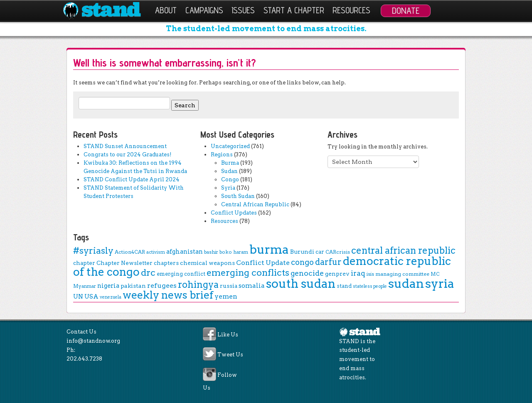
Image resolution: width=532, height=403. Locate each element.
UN (78, 297)
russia (229, 286)
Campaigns (204, 10)
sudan (406, 283)
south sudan (301, 284)
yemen (226, 296)
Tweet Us (230, 355)
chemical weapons (207, 263)
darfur (328, 262)
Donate (406, 10)
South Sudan (238, 196)
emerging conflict (181, 274)
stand (344, 286)
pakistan (133, 286)
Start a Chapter (294, 10)
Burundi (302, 252)
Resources (351, 10)
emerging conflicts (248, 273)
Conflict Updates (234, 213)
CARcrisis (338, 252)
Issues (243, 10)
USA (91, 297)
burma (269, 249)
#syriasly (93, 251)
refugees (162, 286)
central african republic (403, 250)
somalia (252, 286)
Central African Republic (255, 204)
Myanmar (85, 286)
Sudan (229, 171)
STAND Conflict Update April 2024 (132, 179)
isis (370, 274)
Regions (222, 155)
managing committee (402, 274)
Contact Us (81, 332)
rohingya (198, 285)
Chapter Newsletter (124, 263)
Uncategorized (230, 146)
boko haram (234, 252)
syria (440, 283)
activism (156, 252)
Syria (228, 188)
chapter (84, 263)
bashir (211, 252)
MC (435, 274)
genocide (307, 273)
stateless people (370, 286)
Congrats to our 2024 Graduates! (127, 155)
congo (302, 262)
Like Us (228, 335)
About (166, 10)
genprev (337, 274)
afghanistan (185, 252)
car (320, 252)
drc (148, 272)
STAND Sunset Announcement (125, 146)
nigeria (108, 286)
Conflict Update (263, 263)
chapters (166, 263)
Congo (230, 179)
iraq (358, 273)
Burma (230, 163)
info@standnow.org (93, 341)
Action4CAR (130, 252)
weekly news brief (168, 295)
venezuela (111, 297)
